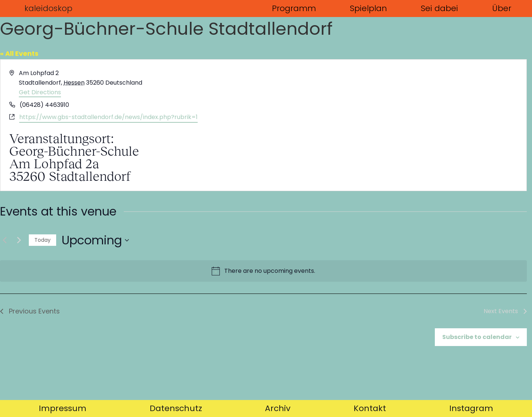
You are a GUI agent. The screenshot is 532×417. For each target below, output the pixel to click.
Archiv (278, 408)
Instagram (471, 408)
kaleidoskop (48, 8)
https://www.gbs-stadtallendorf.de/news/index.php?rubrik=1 (108, 117)
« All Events (19, 53)
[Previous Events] (4, 240)
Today (42, 240)
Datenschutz (176, 408)
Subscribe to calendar (477, 337)
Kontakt (370, 408)
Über (502, 8)
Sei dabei (439, 8)
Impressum (63, 408)
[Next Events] (19, 240)
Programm (294, 8)
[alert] (263, 271)
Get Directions (40, 92)
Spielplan (368, 8)
